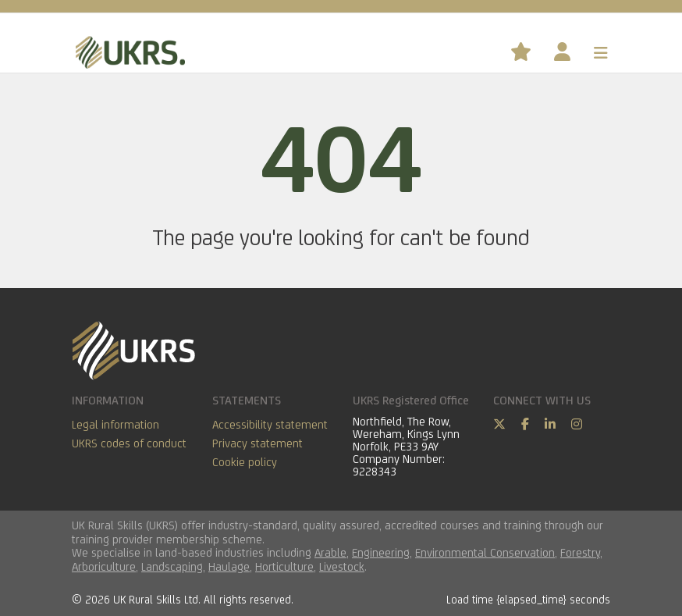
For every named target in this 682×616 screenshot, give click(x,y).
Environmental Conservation (485, 552)
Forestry (580, 552)
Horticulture (284, 566)
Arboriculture (104, 566)
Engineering (381, 552)
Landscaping (172, 566)
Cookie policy (245, 462)
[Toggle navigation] (601, 53)
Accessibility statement (270, 424)
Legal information (115, 424)
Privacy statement (258, 443)
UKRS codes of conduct (129, 443)
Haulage (229, 566)
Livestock (342, 566)
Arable (330, 552)
